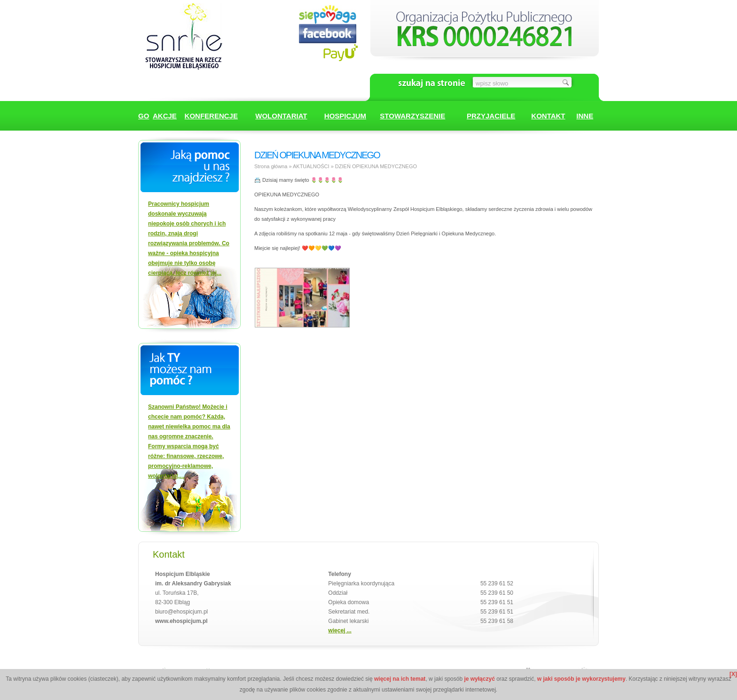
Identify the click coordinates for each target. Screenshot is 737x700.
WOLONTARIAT (281, 116)
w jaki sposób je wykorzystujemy (581, 679)
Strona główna (271, 166)
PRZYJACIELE (491, 116)
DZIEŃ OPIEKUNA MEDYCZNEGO (376, 166)
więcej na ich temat (400, 679)
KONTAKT (548, 116)
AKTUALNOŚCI (311, 166)
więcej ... (340, 630)
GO (144, 116)
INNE (585, 116)
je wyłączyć (479, 679)
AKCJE (165, 116)
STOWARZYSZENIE (412, 116)
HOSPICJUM (345, 116)
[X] (733, 674)
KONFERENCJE (211, 116)
